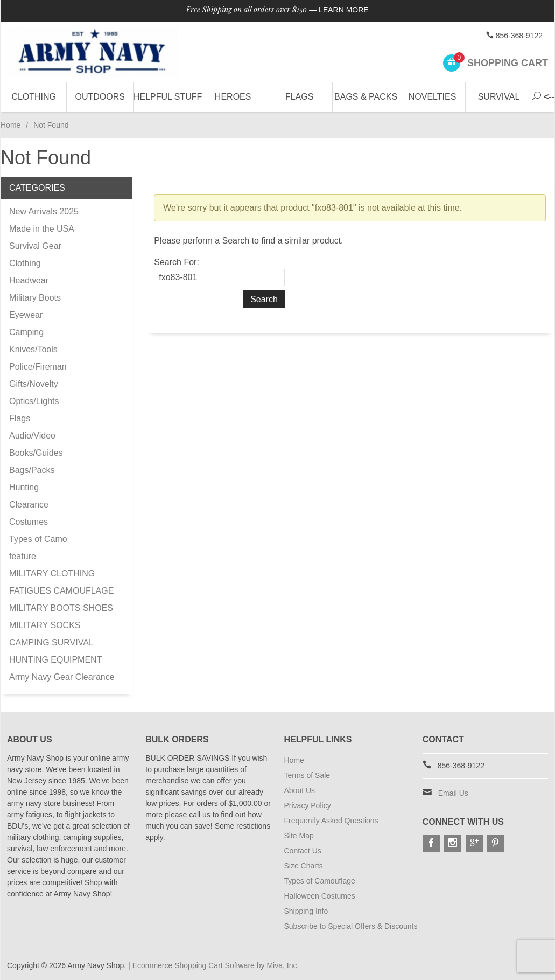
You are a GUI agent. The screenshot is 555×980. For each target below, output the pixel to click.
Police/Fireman (38, 367)
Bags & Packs (366, 97)
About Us (300, 790)
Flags (299, 97)
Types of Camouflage (320, 881)
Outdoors (100, 97)
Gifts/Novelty (34, 384)
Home (10, 125)
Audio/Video (32, 436)
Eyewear (26, 315)
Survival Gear (35, 246)
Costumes (29, 522)
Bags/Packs (32, 470)
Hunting (24, 487)
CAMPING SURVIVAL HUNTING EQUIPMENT (55, 651)
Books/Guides (36, 453)
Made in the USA (42, 229)
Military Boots (35, 298)
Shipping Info (306, 911)
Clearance (29, 505)
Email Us (453, 793)
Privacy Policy (308, 805)
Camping (26, 332)
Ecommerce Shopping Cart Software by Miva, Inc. (216, 965)
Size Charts (304, 866)
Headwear (29, 280)
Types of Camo (38, 539)
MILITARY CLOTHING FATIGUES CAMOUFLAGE (61, 582)
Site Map (299, 836)
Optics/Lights (34, 401)
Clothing (34, 97)
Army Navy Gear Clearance (62, 677)
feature (23, 556)
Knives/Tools (33, 349)
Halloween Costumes (320, 896)
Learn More (344, 10)
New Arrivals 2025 (44, 211)
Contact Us (303, 851)
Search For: (177, 262)
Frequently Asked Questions (331, 821)
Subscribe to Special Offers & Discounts (351, 926)
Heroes (233, 97)
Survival (499, 97)
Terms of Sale (307, 775)
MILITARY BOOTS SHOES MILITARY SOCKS (61, 617)
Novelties (433, 97)
